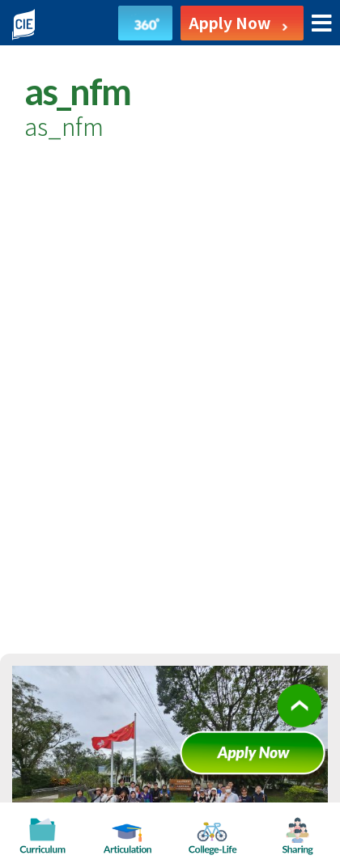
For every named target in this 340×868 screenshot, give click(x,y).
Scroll (300, 718)
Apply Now (259, 758)
